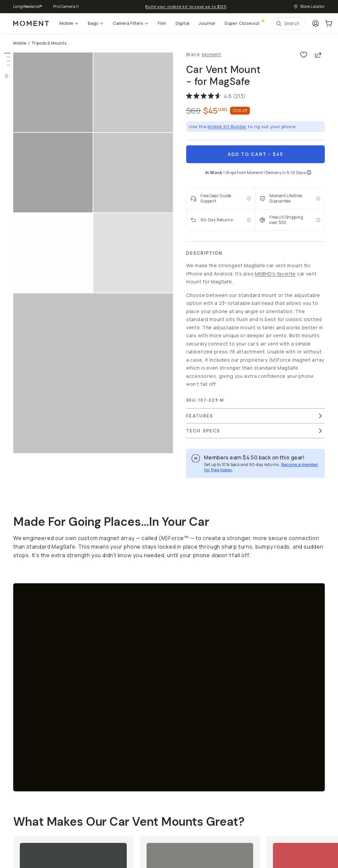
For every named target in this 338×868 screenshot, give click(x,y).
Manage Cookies (98, 824)
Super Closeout (244, 22)
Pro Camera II (66, 6)
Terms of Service (30, 824)
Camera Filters (131, 23)
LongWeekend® (28, 6)
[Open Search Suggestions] (288, 23)
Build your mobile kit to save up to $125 (186, 7)
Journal (207, 23)
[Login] (316, 23)
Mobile (69, 23)
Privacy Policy (64, 824)
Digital (183, 23)
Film (162, 23)
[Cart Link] (329, 23)
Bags (96, 23)
